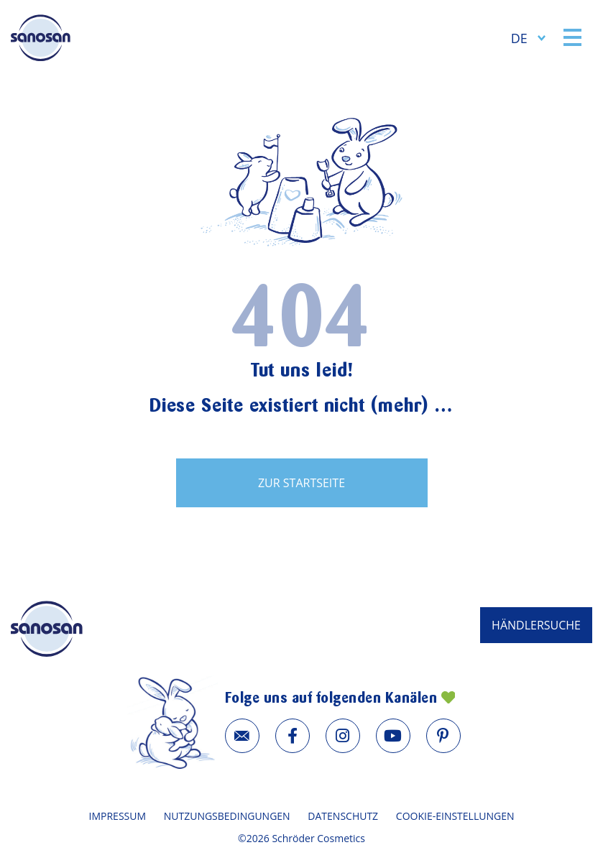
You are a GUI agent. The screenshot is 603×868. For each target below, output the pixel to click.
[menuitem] (528, 37)
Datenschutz (343, 816)
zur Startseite (301, 483)
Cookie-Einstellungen (455, 816)
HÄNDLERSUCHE (536, 625)
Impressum (118, 816)
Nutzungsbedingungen (227, 816)
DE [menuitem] (519, 38)
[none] (528, 37)
